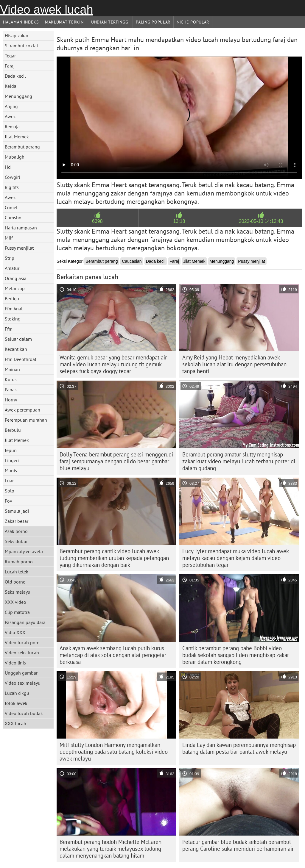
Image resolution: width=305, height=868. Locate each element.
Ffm (9, 329)
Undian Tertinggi (110, 22)
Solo (10, 491)
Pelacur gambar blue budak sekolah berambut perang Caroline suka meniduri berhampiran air (238, 845)
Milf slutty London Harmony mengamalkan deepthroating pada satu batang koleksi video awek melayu (114, 752)
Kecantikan (16, 349)
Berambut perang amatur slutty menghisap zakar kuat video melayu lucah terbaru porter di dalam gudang (239, 461)
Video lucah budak (24, 713)
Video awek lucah (47, 10)
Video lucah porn (22, 642)
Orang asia (16, 278)
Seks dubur (16, 541)
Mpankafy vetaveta (24, 551)
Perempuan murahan (26, 420)
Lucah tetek (17, 572)
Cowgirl (13, 177)
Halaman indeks (21, 22)
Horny (11, 400)
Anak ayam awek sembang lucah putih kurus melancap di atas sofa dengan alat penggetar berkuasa (113, 655)
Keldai (11, 86)
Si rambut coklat (21, 46)
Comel (11, 207)
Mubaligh (15, 157)
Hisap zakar (17, 35)
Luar (9, 481)
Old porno (15, 582)
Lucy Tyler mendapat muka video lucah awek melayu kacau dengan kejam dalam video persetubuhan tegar (236, 558)
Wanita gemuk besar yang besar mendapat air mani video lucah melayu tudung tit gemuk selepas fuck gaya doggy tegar (113, 364)
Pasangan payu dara (25, 622)
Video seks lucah (22, 653)
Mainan (12, 369)
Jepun (11, 450)
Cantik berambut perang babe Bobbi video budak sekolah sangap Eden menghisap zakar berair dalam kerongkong (236, 655)
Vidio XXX (15, 632)
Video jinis (15, 663)
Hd (8, 167)
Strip (10, 258)
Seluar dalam (18, 339)
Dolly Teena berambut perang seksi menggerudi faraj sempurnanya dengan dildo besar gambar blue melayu (116, 461)
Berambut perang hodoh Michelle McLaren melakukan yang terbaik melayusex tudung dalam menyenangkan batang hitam (111, 849)
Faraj (10, 66)
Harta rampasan (21, 228)
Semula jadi (17, 511)
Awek (10, 116)
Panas (11, 390)
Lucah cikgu (17, 693)
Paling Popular (153, 22)
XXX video (15, 602)
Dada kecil (15, 76)
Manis (11, 470)
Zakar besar (17, 521)
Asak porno (16, 531)
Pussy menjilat (19, 248)
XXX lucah (15, 723)
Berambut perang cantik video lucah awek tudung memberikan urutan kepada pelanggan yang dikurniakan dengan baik (114, 558)
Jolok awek (16, 703)
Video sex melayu (23, 683)
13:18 (179, 221)
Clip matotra (17, 612)
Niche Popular (193, 22)
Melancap (15, 288)
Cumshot (14, 218)
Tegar (10, 56)
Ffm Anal (14, 309)
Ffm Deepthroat (21, 359)
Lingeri (12, 460)
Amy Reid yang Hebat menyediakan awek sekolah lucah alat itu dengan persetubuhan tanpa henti (234, 364)
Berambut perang (22, 147)
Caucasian (132, 261)
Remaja (12, 126)
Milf (9, 238)
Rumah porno (19, 562)
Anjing (11, 106)
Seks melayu (18, 592)
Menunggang (18, 96)
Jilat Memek (17, 137)
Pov (8, 501)
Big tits (12, 187)
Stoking (13, 319)
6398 (97, 221)
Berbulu (13, 430)
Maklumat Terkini (65, 22)
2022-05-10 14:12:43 (261, 221)
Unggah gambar (21, 673)
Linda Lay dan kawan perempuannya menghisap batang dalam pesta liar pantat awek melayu (239, 748)
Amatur (12, 268)
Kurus (11, 379)
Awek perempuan (22, 410)
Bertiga (12, 298)
